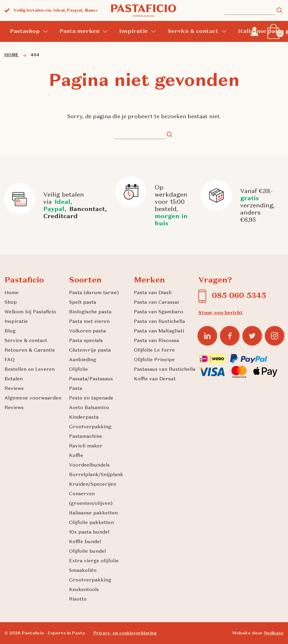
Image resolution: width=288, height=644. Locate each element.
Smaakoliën (83, 571)
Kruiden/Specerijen (93, 484)
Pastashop (25, 31)
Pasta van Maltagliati (159, 331)
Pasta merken (79, 31)
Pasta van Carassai (156, 303)
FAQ (10, 360)
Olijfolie (78, 370)
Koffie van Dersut (155, 379)
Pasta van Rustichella (159, 322)
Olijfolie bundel (87, 552)
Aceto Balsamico (89, 408)
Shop (11, 303)
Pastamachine (86, 437)
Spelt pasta (83, 303)
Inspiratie (134, 31)
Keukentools (84, 590)
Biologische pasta (90, 312)
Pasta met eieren (89, 322)
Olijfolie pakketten (91, 523)
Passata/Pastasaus (91, 379)
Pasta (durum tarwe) (94, 293)
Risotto (78, 599)
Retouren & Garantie (30, 350)
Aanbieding (83, 360)
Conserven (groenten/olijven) (91, 499)
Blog (10, 331)
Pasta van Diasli (153, 293)
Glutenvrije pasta (90, 350)
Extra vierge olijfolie (94, 561)
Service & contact (193, 31)
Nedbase (274, 633)
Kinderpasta (84, 417)
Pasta (76, 389)
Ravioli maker (86, 446)
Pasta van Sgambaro (158, 312)
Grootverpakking (90, 427)
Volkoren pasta (87, 331)
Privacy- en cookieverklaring (125, 633)
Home (12, 293)
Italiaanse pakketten (93, 513)
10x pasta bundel (89, 532)
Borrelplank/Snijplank (96, 475)
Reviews (14, 389)
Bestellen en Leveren (30, 370)
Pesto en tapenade (91, 398)
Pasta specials (86, 341)
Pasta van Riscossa (156, 341)
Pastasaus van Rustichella (165, 370)
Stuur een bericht (221, 313)
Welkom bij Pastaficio (30, 312)
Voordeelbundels (89, 465)
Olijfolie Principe (154, 360)
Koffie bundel (85, 542)
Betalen (14, 379)
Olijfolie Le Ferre (154, 350)
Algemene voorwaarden (33, 398)
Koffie (76, 456)
